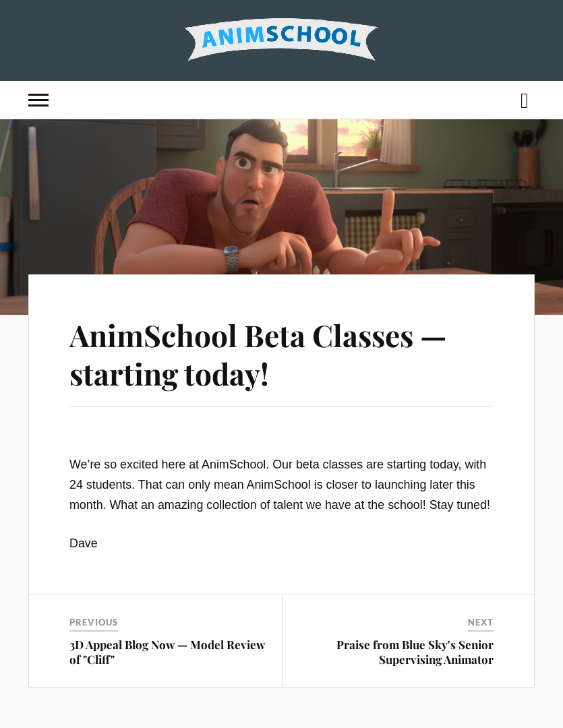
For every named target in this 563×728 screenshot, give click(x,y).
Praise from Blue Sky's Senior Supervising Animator (415, 652)
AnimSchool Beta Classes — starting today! (258, 354)
